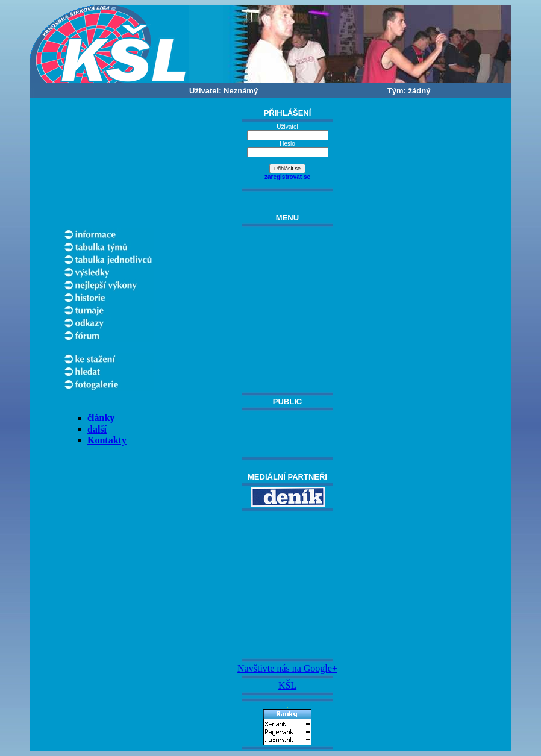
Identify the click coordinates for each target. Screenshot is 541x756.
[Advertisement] (287, 585)
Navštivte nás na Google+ (287, 668)
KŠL (287, 685)
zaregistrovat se (287, 177)
